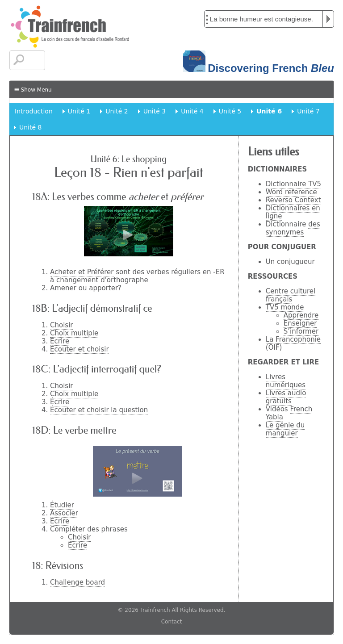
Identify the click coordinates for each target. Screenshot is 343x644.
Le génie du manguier (285, 429)
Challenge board (77, 582)
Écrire (60, 341)
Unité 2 (117, 111)
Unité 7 (308, 111)
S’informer (301, 331)
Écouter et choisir (79, 349)
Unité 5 (230, 111)
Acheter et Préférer (82, 272)
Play (328, 19)
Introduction (34, 111)
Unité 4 (192, 111)
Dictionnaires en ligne (293, 212)
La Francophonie (293, 339)
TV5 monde (285, 307)
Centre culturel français (291, 295)
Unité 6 (269, 111)
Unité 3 (155, 111)
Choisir (61, 325)
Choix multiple (74, 333)
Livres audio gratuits (286, 397)
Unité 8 (30, 127)
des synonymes (293, 228)
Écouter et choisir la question (99, 410)
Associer (64, 513)
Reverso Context (293, 200)
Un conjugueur (290, 262)
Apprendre (301, 315)
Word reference (291, 192)
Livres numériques (286, 381)
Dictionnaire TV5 (293, 184)
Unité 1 (79, 111)
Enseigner (300, 323)
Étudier (62, 505)
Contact (172, 622)
